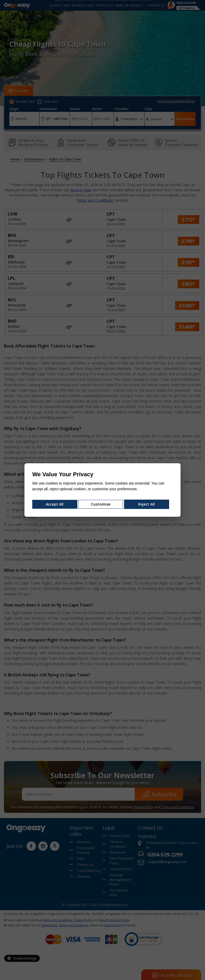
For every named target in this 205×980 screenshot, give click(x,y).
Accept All (55, 504)
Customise (101, 504)
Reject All (146, 504)
